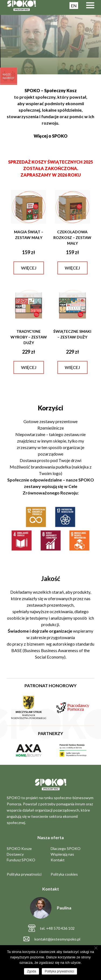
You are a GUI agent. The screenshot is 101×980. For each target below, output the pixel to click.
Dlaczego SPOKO (66, 848)
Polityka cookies (64, 874)
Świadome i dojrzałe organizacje (40, 631)
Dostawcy (15, 854)
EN (74, 6)
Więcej (29, 268)
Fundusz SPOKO (21, 860)
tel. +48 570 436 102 (57, 928)
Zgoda (32, 971)
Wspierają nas (62, 854)
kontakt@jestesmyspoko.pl (57, 939)
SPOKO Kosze (19, 848)
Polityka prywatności (24, 874)
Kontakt (58, 860)
